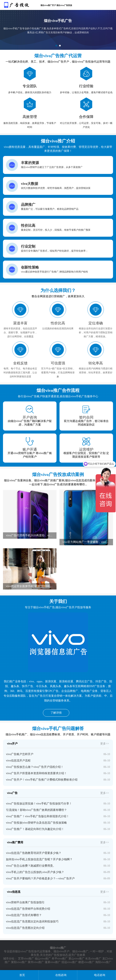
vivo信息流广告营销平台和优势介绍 (28, 909)
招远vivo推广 (70, 962)
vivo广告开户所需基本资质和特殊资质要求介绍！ (36, 773)
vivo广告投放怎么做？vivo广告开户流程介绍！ (35, 767)
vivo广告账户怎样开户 (20, 754)
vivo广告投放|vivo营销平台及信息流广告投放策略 (36, 823)
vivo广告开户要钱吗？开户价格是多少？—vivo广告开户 (40, 878)
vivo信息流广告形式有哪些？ (24, 915)
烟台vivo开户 (62, 951)
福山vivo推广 (43, 959)
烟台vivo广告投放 (26, 951)
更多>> (105, 744)
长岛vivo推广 (93, 959)
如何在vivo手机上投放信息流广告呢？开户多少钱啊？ (39, 859)
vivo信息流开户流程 (18, 761)
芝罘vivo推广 (26, 959)
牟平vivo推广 (60, 959)
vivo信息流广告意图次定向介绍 (25, 928)
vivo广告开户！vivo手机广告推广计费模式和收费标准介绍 (42, 780)
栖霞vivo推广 (86, 962)
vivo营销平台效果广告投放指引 (25, 902)
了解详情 (56, 713)
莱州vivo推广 (36, 962)
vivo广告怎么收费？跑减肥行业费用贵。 (31, 866)
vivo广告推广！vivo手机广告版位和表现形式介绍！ (38, 816)
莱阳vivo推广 (19, 962)
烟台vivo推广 (80, 951)
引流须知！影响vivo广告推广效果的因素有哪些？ (36, 810)
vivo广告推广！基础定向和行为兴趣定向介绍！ (35, 829)
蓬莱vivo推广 (53, 962)
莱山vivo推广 (77, 959)
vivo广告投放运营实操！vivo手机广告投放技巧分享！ (39, 804)
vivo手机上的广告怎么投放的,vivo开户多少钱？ (35, 872)
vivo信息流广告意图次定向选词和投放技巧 (32, 922)
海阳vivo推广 (103, 962)
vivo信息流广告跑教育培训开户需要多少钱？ (34, 853)
